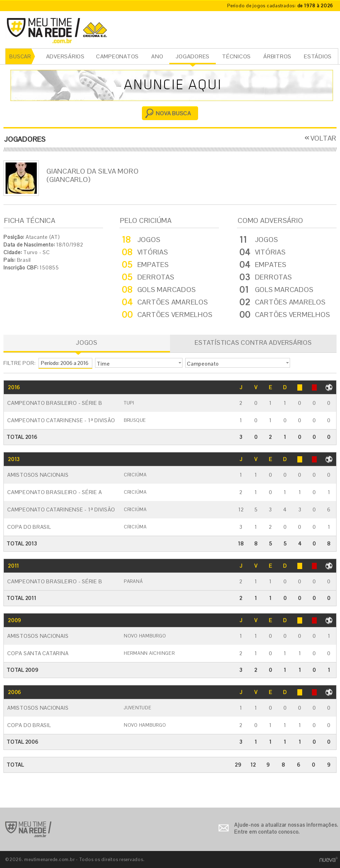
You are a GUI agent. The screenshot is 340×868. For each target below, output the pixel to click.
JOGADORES (193, 56)
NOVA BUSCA (173, 113)
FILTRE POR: (19, 363)
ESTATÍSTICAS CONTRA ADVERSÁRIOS (253, 343)
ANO (157, 56)
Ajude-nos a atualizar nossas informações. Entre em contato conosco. (286, 828)
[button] (139, 363)
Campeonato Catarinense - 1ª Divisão (61, 420)
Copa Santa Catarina (38, 653)
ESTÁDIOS (318, 56)
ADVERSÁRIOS (65, 56)
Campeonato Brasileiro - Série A (54, 492)
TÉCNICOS (236, 56)
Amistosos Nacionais (38, 475)
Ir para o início (28, 829)
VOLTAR (324, 138)
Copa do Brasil (29, 527)
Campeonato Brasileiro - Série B (55, 403)
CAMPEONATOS (117, 56)
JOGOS (87, 343)
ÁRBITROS (277, 56)
